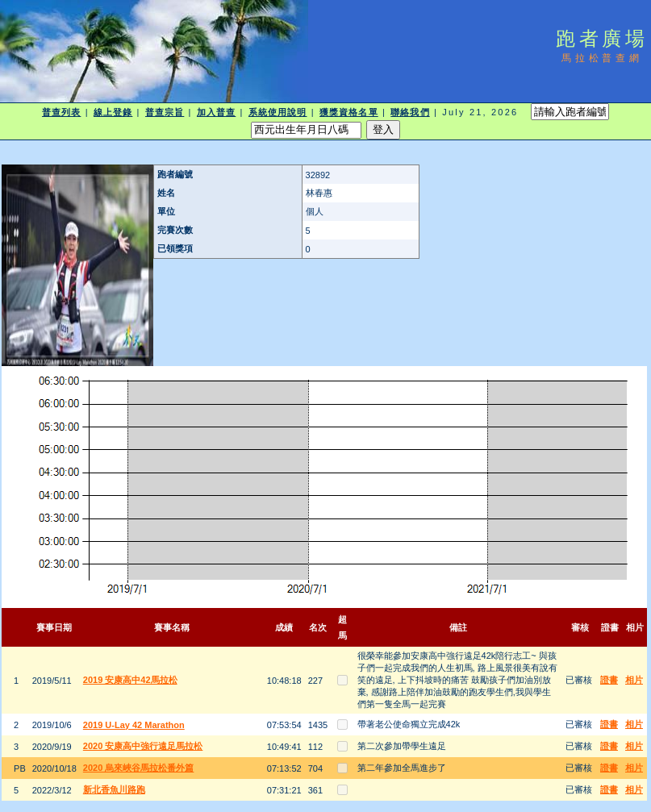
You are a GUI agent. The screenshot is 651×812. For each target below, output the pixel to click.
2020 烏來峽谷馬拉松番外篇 (139, 768)
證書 (609, 680)
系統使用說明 (278, 112)
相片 (634, 680)
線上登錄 (113, 112)
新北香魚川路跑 (114, 789)
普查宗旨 (165, 112)
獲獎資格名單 (349, 112)
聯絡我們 (410, 112)
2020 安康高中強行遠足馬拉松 (143, 746)
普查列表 (61, 112)
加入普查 (216, 112)
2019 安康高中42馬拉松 (130, 680)
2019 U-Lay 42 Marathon (134, 725)
